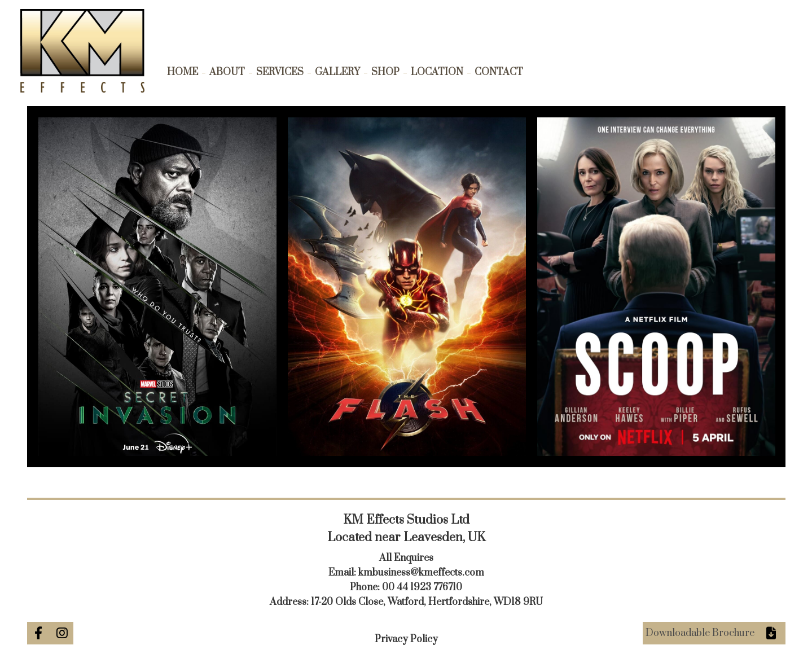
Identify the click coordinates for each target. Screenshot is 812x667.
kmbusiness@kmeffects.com (421, 573)
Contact (499, 72)
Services (280, 72)
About (227, 72)
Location (437, 72)
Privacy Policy (406, 639)
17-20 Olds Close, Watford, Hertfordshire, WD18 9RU (427, 602)
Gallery (337, 72)
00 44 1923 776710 (422, 587)
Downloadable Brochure (700, 633)
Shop (385, 72)
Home (183, 72)
